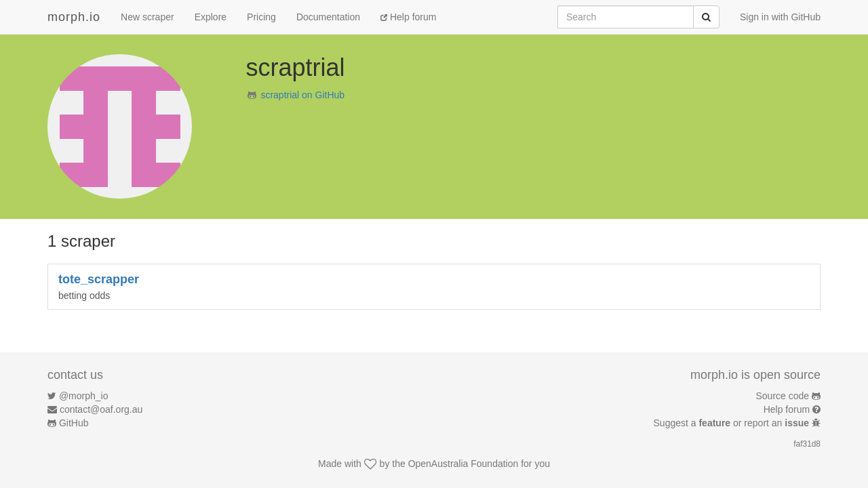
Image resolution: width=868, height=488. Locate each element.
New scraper (147, 17)
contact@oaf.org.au (101, 409)
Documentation (328, 17)
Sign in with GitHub (780, 17)
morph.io (74, 17)
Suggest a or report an (733, 423)
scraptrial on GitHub (302, 95)
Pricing (261, 17)
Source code (783, 396)
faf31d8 (807, 444)
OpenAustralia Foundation (463, 464)
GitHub (74, 423)
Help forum (408, 17)
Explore (211, 17)
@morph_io (84, 396)
